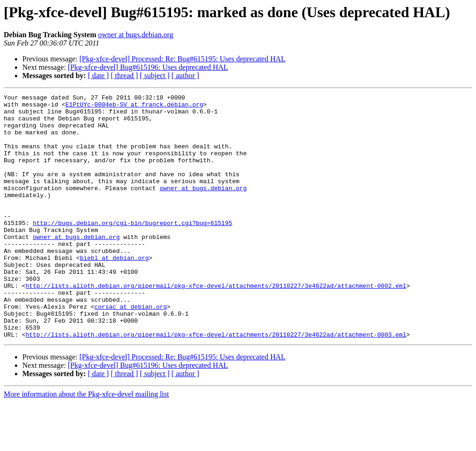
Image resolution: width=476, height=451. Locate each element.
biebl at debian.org (114, 291)
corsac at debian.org (131, 350)
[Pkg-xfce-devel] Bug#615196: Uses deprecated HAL (148, 67)
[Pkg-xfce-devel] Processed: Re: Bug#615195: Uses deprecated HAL (182, 59)
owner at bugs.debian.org (136, 35)
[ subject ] (155, 76)
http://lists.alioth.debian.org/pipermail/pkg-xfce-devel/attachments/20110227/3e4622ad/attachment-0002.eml (216, 325)
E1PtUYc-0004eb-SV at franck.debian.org (134, 107)
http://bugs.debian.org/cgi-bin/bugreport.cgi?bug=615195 (132, 249)
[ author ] (185, 76)
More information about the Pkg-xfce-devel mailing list (86, 443)
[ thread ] (124, 76)
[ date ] (98, 76)
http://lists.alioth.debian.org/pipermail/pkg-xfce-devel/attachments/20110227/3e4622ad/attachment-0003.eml (216, 383)
